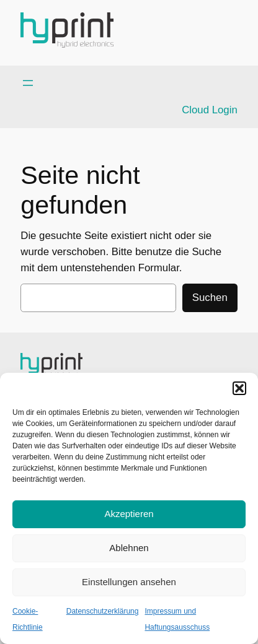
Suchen (210, 298)
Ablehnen (129, 548)
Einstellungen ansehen (129, 582)
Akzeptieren (129, 514)
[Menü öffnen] (28, 83)
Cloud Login (210, 110)
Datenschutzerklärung (103, 611)
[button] (239, 388)
